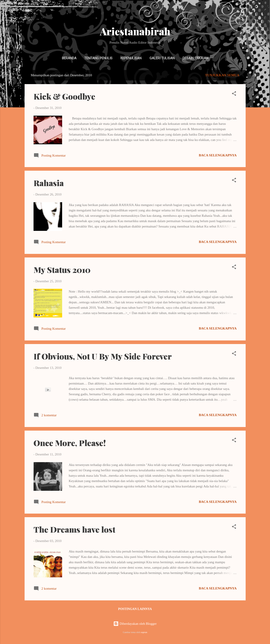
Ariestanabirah (135, 31)
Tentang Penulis (98, 58)
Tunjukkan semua (222, 75)
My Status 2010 (62, 270)
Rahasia (49, 183)
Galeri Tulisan (162, 58)
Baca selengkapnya (218, 155)
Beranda (69, 58)
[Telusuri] (243, 12)
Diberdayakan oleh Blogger (135, 624)
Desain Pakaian (195, 58)
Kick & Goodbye (64, 96)
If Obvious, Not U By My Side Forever (103, 356)
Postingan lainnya (135, 609)
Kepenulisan (131, 58)
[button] (234, 94)
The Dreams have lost (74, 529)
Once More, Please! (70, 443)
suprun (144, 632)
